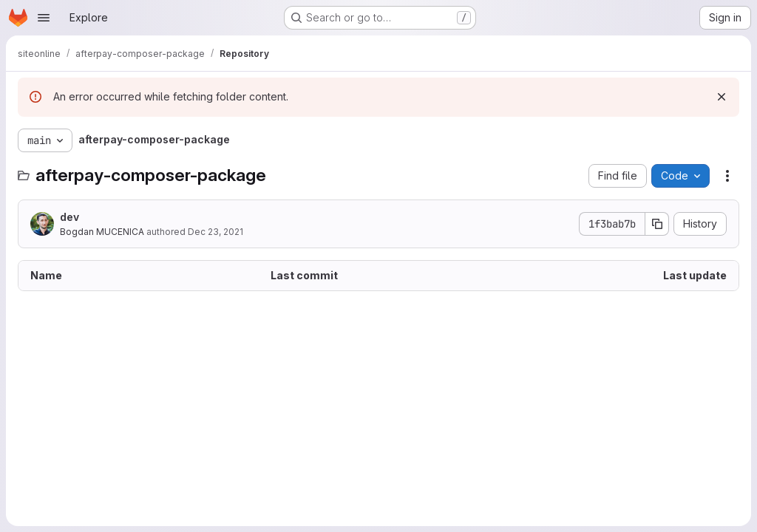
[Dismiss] (722, 97)
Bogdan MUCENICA (102, 232)
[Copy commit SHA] (657, 224)
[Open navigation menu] (44, 18)
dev (69, 217)
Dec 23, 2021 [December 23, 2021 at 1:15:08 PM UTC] (215, 232)
